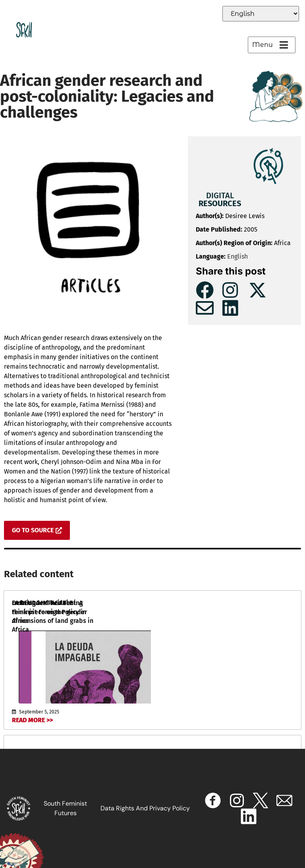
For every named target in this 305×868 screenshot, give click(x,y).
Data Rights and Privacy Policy (145, 808)
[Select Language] (261, 14)
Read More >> (32, 720)
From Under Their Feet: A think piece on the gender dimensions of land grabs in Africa (53, 616)
